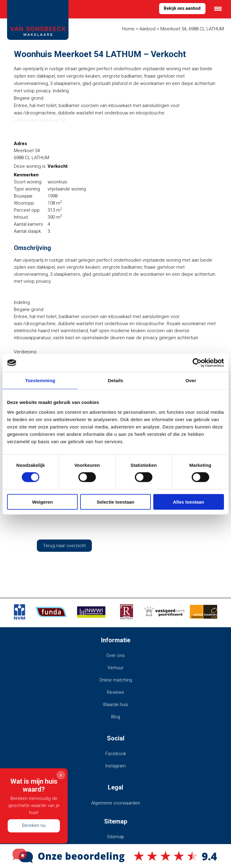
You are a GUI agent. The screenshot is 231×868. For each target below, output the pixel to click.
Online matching (116, 679)
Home (128, 29)
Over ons (116, 655)
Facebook (116, 752)
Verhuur (116, 667)
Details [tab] (116, 380)
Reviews (116, 691)
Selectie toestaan (116, 502)
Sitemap (116, 834)
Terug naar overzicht (64, 545)
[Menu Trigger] (218, 8)
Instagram (116, 764)
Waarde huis (116, 703)
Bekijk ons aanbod (182, 9)
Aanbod (147, 29)
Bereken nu (34, 825)
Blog (116, 715)
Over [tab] (191, 380)
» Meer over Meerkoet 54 (40, 120)
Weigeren (43, 502)
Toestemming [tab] (40, 380)
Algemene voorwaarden (116, 801)
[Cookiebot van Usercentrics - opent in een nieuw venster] (197, 363)
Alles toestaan (189, 502)
